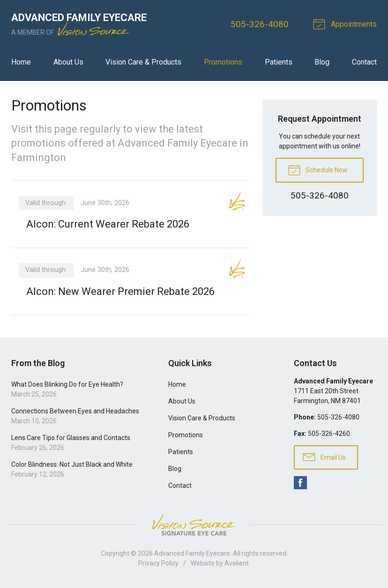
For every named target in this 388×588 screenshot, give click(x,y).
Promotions (223, 62)
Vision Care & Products (143, 62)
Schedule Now (318, 169)
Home (21, 62)
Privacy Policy (158, 563)
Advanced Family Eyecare (192, 553)
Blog (322, 62)
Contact (364, 62)
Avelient (237, 563)
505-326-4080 (260, 24)
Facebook (300, 483)
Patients (279, 62)
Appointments (346, 23)
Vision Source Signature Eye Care (194, 525)
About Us (68, 62)
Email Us (324, 456)
